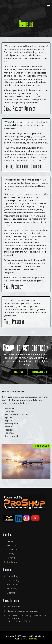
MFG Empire (31, 639)
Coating (11, 593)
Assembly (12, 589)
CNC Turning (13, 581)
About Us (12, 546)
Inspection (12, 585)
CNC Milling (13, 577)
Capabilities (13, 550)
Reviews (11, 558)
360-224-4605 (14, 607)
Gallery (10, 554)
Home (10, 542)
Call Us (19, 372)
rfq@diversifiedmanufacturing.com (23, 611)
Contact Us (39, 372)
